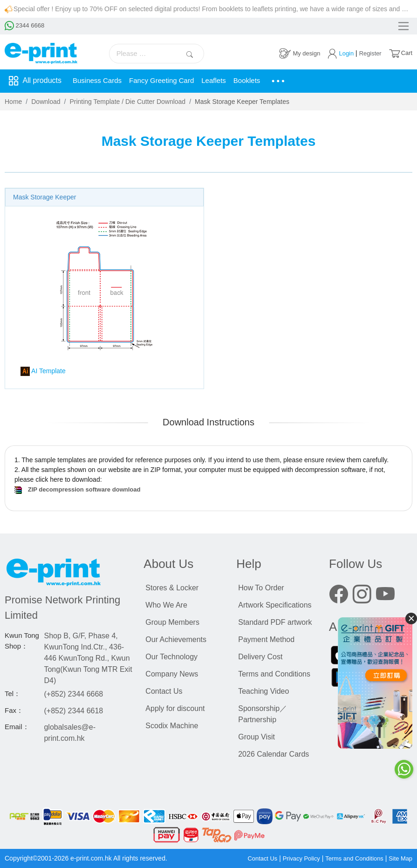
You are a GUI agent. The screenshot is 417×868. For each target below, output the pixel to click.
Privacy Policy (293, 858)
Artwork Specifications (275, 605)
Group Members (172, 622)
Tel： (13, 694)
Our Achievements (176, 639)
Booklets (257, 81)
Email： (17, 727)
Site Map (400, 858)
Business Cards (99, 81)
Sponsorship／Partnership (263, 714)
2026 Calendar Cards (273, 754)
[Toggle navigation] (400, 27)
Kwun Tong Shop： (22, 641)
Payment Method (266, 639)
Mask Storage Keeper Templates (242, 102)
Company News (172, 674)
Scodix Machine (172, 726)
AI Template (43, 371)
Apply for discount (175, 708)
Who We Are (166, 605)
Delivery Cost (260, 657)
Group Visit (256, 737)
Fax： (14, 710)
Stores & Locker (172, 588)
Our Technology (171, 657)
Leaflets (222, 81)
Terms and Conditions (274, 674)
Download (46, 102)
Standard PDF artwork (275, 622)
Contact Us (164, 691)
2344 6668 (26, 26)
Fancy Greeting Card (167, 81)
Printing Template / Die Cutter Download (127, 102)
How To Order (261, 588)
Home (13, 102)
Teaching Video (263, 691)
